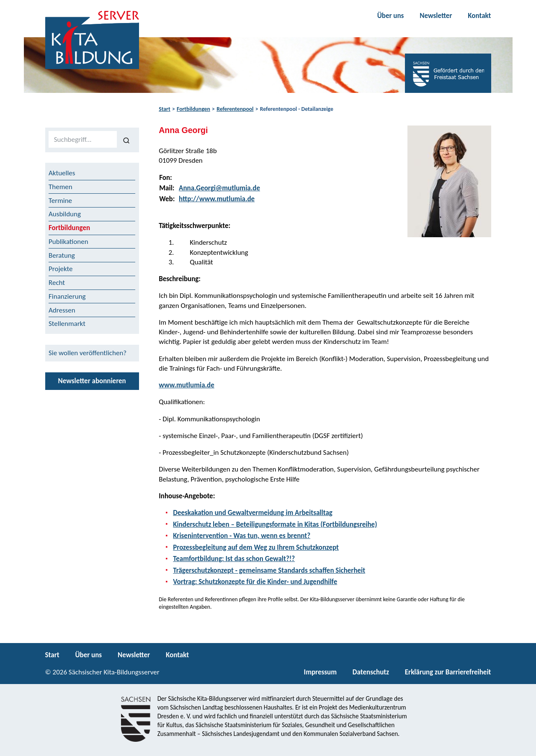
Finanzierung (67, 296)
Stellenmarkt (67, 324)
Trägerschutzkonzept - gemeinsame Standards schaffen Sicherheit (269, 570)
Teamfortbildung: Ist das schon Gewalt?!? (234, 559)
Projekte (61, 269)
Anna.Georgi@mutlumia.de (219, 188)
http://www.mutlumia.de (217, 199)
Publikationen (68, 242)
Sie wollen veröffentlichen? (88, 353)
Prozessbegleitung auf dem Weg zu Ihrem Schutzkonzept (256, 547)
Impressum (320, 672)
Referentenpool (235, 109)
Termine (60, 201)
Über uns (391, 16)
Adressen (62, 310)
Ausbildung (65, 214)
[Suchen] (126, 140)
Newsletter (436, 16)
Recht (57, 283)
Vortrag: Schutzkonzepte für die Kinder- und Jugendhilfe (255, 582)
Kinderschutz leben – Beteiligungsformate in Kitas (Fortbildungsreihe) (275, 524)
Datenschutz (371, 672)
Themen (61, 187)
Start (164, 109)
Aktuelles (62, 173)
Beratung (62, 255)
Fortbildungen (193, 109)
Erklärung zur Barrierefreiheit (448, 672)
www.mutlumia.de (187, 385)
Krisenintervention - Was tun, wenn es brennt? (242, 536)
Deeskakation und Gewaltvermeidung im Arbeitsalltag (253, 513)
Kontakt (479, 16)
